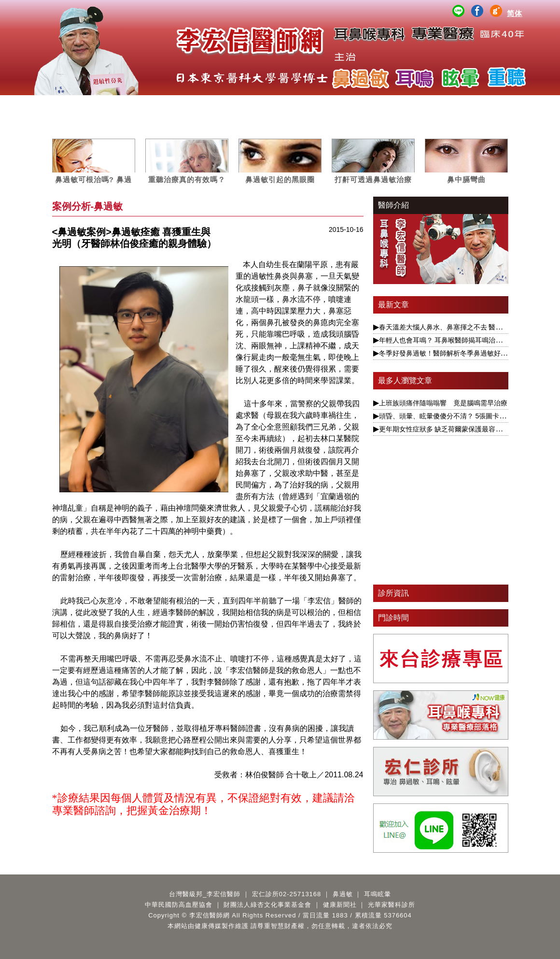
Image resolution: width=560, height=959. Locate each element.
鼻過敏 (166, 105)
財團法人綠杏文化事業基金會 (267, 905)
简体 (515, 13)
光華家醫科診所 (392, 905)
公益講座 (394, 105)
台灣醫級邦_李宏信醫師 (205, 894)
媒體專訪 (257, 105)
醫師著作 (440, 105)
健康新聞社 (340, 905)
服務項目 (120, 105)
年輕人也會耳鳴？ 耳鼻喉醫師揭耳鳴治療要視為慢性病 (461, 340)
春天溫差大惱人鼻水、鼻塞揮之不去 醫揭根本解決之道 (461, 327)
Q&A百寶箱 (485, 105)
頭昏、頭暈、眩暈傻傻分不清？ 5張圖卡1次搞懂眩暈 (458, 416)
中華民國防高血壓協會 (179, 905)
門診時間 (393, 618)
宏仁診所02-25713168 (287, 894)
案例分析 (303, 105)
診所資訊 (393, 593)
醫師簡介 (75, 105)
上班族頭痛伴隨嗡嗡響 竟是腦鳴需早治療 (443, 403)
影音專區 (349, 105)
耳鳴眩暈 (211, 105)
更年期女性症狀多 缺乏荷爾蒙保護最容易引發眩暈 (454, 429)
